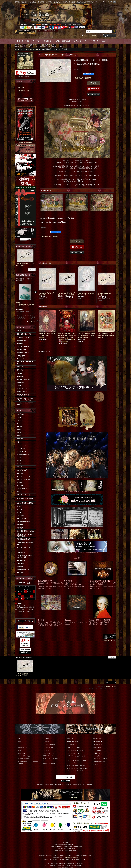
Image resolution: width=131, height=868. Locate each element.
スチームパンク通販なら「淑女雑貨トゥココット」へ (78, 762)
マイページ (20, 744)
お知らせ (70, 739)
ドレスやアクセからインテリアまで (77, 766)
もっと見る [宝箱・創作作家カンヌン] (32, 322)
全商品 (19, 331)
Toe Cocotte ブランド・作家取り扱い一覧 (53, 760)
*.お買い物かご (21, 753)
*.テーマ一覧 (46, 741)
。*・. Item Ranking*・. (49, 747)
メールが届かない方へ (99, 756)
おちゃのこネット (111, 686)
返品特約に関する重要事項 (83, 78)
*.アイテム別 (46, 739)
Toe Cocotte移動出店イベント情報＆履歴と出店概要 (28, 763)
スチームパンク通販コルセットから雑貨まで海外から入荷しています (78, 769)
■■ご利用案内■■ (98, 741)
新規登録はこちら (96, 35)
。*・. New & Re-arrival (49, 744)
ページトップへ (112, 682)
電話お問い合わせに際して (100, 759)
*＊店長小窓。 (72, 744)
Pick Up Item (47, 750)
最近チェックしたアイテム (50, 764)
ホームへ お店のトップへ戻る (110, 637)
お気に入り (20, 750)
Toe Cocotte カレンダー (49, 753)
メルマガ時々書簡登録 (23, 759)
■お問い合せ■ (97, 747)
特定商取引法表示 (98, 739)
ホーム (19, 739)
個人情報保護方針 (98, 744)
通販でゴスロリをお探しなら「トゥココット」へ (78, 757)
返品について (97, 765)
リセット (32, 270)
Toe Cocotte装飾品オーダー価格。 (77, 750)
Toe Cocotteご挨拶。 (74, 741)
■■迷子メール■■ (98, 753)
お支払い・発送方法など (24, 756)
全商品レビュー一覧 (48, 756)
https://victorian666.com (72, 858)
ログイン (86, 35)
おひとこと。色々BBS (74, 747)
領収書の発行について (99, 762)
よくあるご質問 (97, 750)
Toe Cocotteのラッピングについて (77, 753)
